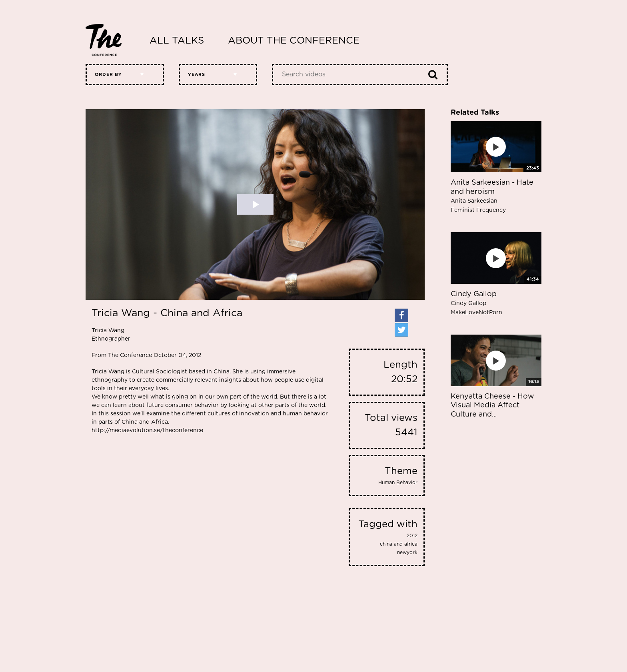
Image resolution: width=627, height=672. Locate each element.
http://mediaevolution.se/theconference (147, 431)
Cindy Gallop (476, 303)
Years (197, 75)
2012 (412, 536)
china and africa (399, 544)
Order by (108, 75)
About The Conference (294, 41)
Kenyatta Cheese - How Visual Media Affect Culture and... (492, 406)
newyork (407, 552)
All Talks (177, 41)
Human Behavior (398, 483)
